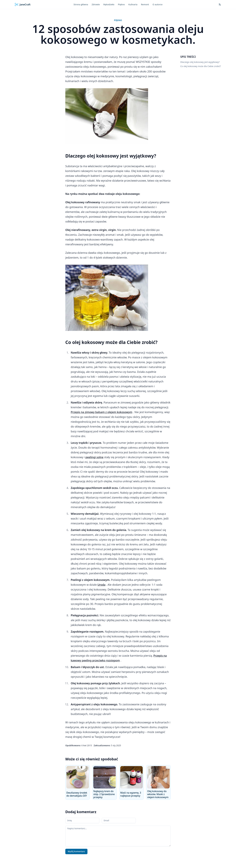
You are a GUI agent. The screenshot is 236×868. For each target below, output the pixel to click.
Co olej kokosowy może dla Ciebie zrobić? (201, 66)
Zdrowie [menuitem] (96, 4)
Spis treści (188, 57)
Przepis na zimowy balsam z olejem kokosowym (102, 412)
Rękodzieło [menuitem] (109, 4)
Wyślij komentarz (76, 851)
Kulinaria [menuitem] (133, 4)
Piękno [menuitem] (121, 4)
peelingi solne (94, 457)
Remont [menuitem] (145, 4)
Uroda (102, 585)
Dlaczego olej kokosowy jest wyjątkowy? (200, 62)
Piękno (118, 20)
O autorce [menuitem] (158, 4)
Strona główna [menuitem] (81, 4)
